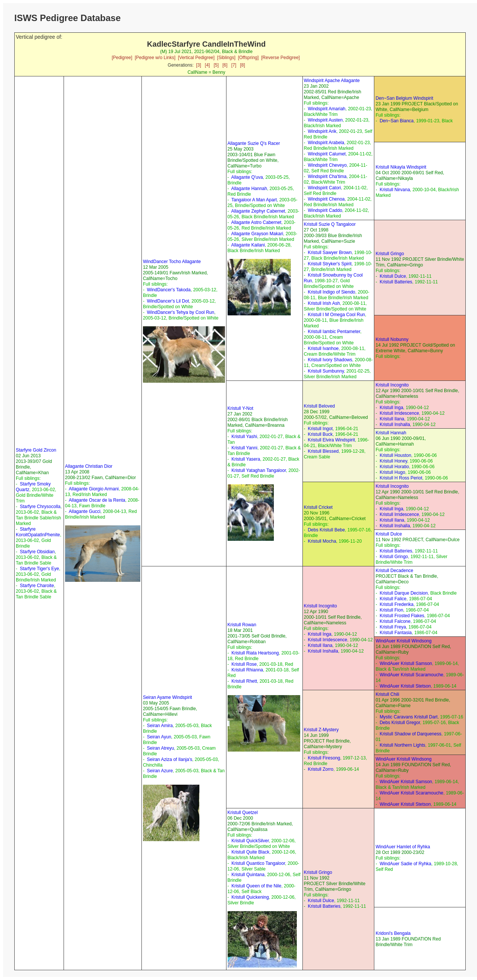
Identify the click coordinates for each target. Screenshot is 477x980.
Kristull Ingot (320, 429)
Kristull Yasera (246, 459)
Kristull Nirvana (395, 190)
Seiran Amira (160, 726)
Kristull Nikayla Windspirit (401, 167)
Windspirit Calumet (327, 154)
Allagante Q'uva (247, 177)
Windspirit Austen (325, 120)
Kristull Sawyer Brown (330, 253)
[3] (198, 65)
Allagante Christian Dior (89, 466)
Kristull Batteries (396, 282)
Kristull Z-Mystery (321, 730)
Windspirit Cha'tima (327, 177)
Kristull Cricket (318, 507)
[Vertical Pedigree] (196, 58)
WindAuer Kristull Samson (406, 663)
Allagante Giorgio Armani (94, 489)
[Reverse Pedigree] (280, 58)
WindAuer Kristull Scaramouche (411, 675)
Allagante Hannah (249, 189)
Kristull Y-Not (241, 408)
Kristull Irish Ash (324, 303)
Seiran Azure (160, 771)
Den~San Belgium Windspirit (404, 98)
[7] (234, 65)
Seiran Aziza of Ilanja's (170, 759)
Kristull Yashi (244, 437)
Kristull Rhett (244, 681)
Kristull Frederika (396, 604)
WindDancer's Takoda (169, 290)
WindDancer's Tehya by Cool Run (181, 312)
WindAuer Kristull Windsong (403, 641)
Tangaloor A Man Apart (254, 200)
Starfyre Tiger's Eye (39, 569)
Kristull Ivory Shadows (330, 360)
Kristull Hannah (391, 433)
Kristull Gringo (390, 254)
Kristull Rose (244, 664)
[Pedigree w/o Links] (155, 58)
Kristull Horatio (394, 467)
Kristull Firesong (324, 758)
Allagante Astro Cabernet (256, 222)
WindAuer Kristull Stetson (405, 686)
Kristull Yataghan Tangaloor (259, 470)
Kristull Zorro (321, 769)
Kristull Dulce (393, 276)
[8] (242, 65)
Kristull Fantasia (396, 633)
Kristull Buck (320, 434)
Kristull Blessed (323, 451)
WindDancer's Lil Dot (168, 301)
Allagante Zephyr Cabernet (258, 211)
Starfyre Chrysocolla (40, 507)
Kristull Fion (391, 610)
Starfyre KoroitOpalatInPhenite (38, 532)
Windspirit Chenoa (326, 199)
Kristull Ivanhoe (323, 348)
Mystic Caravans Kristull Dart (409, 717)
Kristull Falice (393, 599)
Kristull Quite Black (250, 852)
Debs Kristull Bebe (326, 530)
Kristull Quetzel (243, 813)
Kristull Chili (387, 694)
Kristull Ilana (392, 419)
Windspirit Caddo (325, 210)
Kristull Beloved (320, 406)
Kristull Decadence (394, 571)
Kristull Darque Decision (404, 593)
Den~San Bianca (396, 121)
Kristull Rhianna (247, 670)
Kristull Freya (393, 627)
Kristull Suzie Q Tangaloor (330, 224)
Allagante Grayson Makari (257, 234)
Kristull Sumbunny (326, 371)
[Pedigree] (122, 58)
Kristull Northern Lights (402, 745)
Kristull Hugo (392, 472)
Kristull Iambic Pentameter (334, 332)
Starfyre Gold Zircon (36, 450)
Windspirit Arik (322, 131)
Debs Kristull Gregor (400, 723)
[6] (225, 65)
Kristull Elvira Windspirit (331, 440)
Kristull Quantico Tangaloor (258, 863)
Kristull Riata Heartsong (255, 653)
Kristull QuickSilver (250, 841)
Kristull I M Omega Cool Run (336, 315)
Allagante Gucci (85, 511)
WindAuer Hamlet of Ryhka (403, 847)
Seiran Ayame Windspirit (168, 697)
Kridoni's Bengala (393, 933)
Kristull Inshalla (395, 425)
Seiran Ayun (159, 737)
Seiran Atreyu (161, 748)
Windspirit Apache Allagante (332, 81)
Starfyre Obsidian (37, 552)
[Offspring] (248, 58)
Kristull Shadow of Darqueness (410, 734)
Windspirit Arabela (326, 143)
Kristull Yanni (244, 448)
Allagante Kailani (248, 245)
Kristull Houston (395, 455)
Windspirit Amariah (327, 109)
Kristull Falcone (395, 621)
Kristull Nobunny (392, 339)
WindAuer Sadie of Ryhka (405, 864)
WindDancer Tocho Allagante (172, 262)
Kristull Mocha (322, 541)
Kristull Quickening (250, 897)
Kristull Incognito (392, 385)
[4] (207, 65)
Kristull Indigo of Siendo (331, 292)
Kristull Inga (391, 408)
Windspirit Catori (324, 188)
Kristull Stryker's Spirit (330, 264)
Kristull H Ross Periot (401, 478)
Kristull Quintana (248, 875)
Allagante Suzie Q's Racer (254, 143)
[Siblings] (226, 58)
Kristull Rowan (242, 625)
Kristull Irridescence (399, 413)
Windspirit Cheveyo (327, 165)
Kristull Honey (393, 461)
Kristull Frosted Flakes (402, 616)
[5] (216, 65)
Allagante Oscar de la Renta (97, 500)
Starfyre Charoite (37, 586)
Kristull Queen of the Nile (256, 886)
